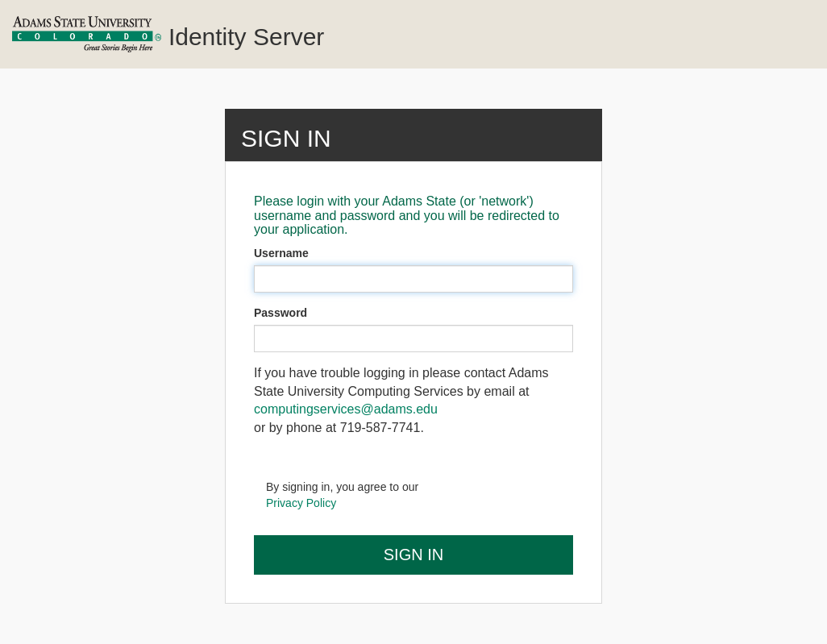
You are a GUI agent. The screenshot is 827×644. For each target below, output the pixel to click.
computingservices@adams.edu (346, 409)
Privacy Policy (301, 503)
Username (281, 253)
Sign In (413, 555)
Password (281, 313)
